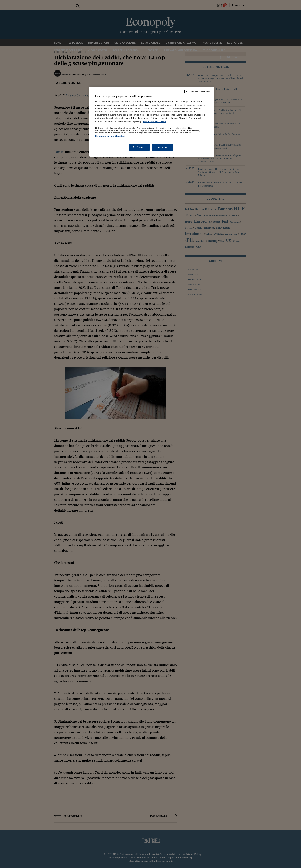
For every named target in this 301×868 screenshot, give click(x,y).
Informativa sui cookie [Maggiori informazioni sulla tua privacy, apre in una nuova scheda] (154, 121)
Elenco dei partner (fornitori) (110, 136)
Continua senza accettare (198, 91)
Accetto (162, 147)
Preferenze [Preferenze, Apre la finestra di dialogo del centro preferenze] (139, 147)
